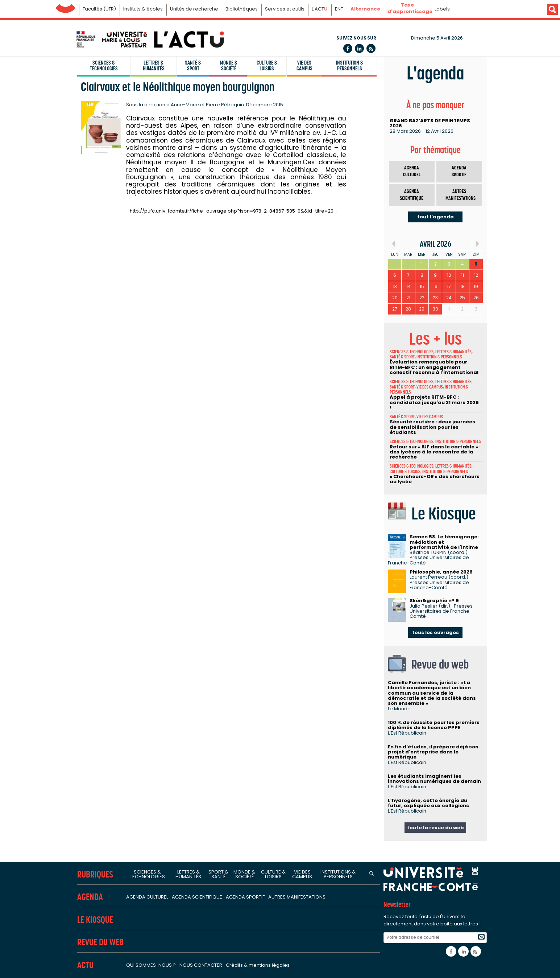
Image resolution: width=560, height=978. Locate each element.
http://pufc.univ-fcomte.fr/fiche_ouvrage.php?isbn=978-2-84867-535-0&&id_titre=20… (233, 211)
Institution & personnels (350, 66)
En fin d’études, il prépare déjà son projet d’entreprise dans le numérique (433, 752)
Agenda (90, 897)
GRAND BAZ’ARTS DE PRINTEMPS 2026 (430, 123)
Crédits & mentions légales (258, 965)
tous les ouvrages (435, 632)
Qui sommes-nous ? (151, 965)
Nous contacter (201, 965)
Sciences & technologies (104, 66)
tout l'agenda (435, 217)
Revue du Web (100, 942)
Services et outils (285, 9)
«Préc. (393, 244)
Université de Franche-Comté (65, 7)
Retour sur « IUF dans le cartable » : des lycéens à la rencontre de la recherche (435, 452)
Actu (85, 965)
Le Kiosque (95, 920)
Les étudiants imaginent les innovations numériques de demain (434, 779)
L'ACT (320, 9)
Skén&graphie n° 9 (434, 601)
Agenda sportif (459, 171)
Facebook (348, 48)
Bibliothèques (242, 9)
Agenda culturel (412, 171)
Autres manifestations (461, 195)
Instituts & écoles (143, 9)
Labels (442, 9)
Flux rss (371, 48)
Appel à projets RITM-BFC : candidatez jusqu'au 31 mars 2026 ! (434, 402)
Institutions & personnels (338, 874)
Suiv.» (478, 244)
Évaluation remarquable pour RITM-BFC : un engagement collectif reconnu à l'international (434, 367)
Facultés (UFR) (99, 9)
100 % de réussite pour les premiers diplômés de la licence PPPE (434, 725)
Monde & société (229, 66)
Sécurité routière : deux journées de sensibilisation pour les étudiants (432, 427)
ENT (339, 9)
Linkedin (359, 48)
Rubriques (95, 874)
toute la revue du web (435, 828)
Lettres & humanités (154, 66)
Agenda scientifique (412, 195)
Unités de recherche (194, 9)
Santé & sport (193, 66)
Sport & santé (218, 874)
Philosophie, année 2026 (441, 572)
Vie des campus (304, 66)
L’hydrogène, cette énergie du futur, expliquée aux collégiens (428, 803)
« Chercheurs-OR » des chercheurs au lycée (435, 479)
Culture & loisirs (267, 66)
